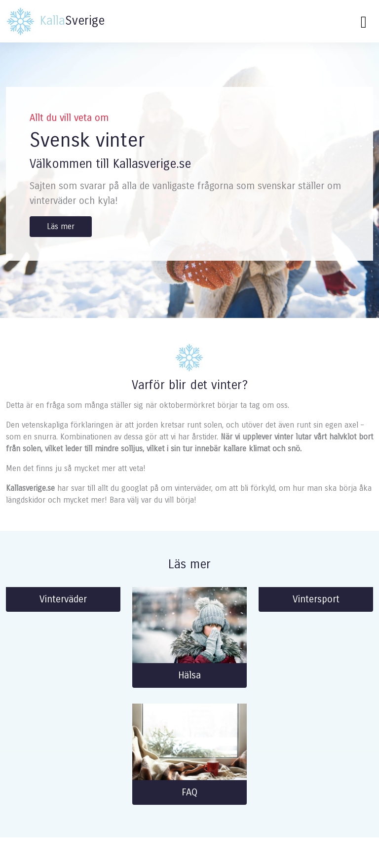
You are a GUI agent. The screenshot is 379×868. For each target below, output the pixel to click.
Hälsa (189, 675)
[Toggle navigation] (364, 21)
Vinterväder (63, 599)
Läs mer (61, 226)
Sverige (55, 21)
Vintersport (316, 599)
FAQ (189, 792)
